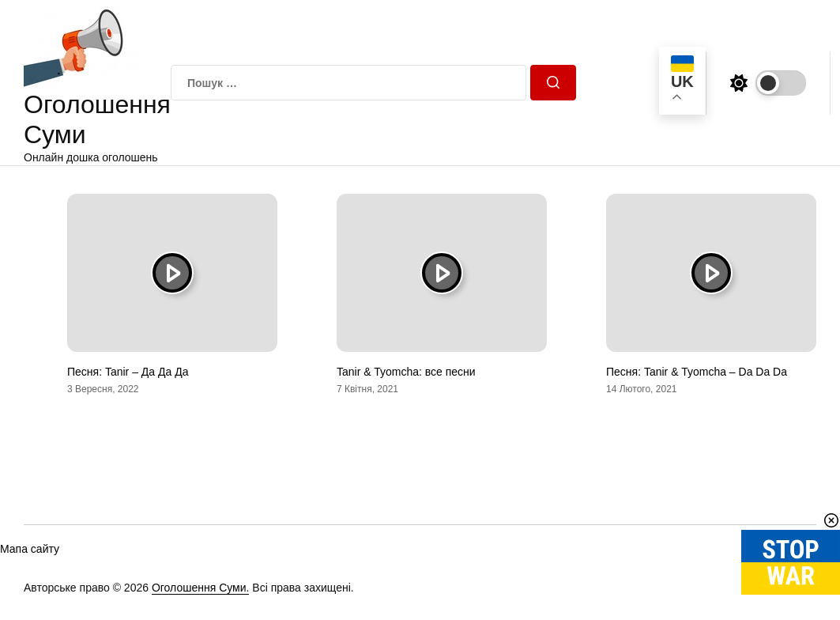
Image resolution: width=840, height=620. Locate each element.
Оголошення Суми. (201, 588)
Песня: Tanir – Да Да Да (128, 372)
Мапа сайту (30, 549)
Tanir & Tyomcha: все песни (406, 372)
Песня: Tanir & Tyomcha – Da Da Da (697, 372)
